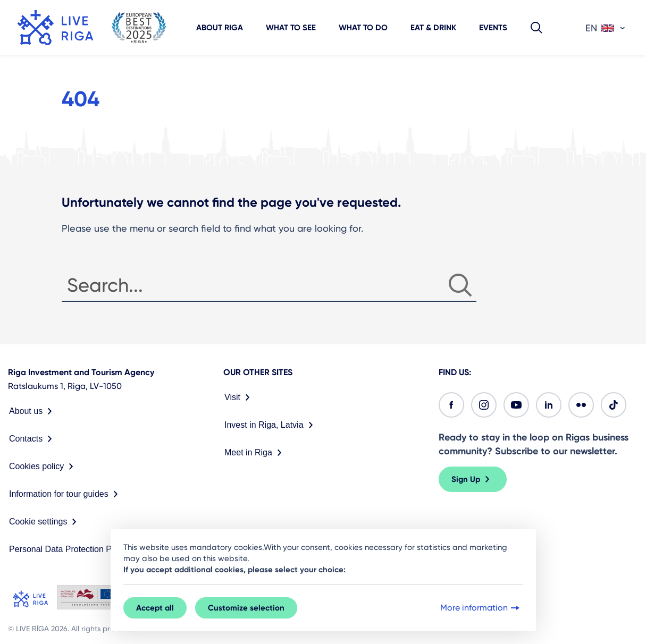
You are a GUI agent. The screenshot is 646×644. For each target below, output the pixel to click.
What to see (291, 28)
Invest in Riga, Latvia (271, 425)
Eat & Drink (433, 28)
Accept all (155, 608)
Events (493, 28)
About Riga (220, 28)
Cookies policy (43, 467)
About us (33, 411)
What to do (363, 28)
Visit (239, 397)
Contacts (33, 439)
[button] (536, 28)
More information (481, 608)
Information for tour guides (66, 494)
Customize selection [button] (246, 608)
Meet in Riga (255, 453)
